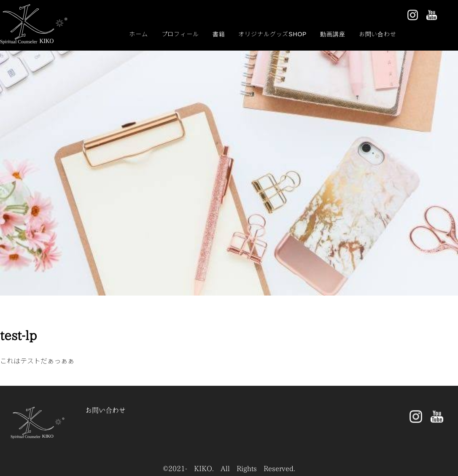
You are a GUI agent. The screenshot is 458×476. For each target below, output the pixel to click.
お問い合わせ (378, 34)
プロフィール (180, 34)
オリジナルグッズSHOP (272, 34)
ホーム (139, 34)
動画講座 (333, 34)
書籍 (219, 34)
